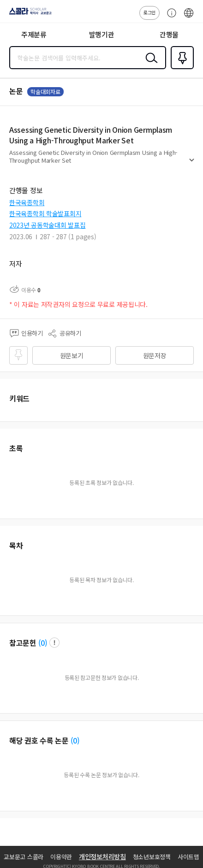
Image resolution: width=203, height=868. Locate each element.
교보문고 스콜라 (24, 857)
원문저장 (155, 355)
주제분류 (34, 34)
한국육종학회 (27, 202)
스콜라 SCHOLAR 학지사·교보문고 (28, 14)
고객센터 (169, 18)
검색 (149, 65)
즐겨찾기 (180, 68)
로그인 (149, 12)
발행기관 (102, 34)
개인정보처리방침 (102, 856)
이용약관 (61, 857)
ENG (189, 18)
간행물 (169, 34)
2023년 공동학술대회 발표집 (48, 225)
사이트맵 (188, 857)
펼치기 (192, 164)
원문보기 (72, 355)
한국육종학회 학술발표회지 (45, 213)
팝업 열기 (54, 643)
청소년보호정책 (152, 857)
